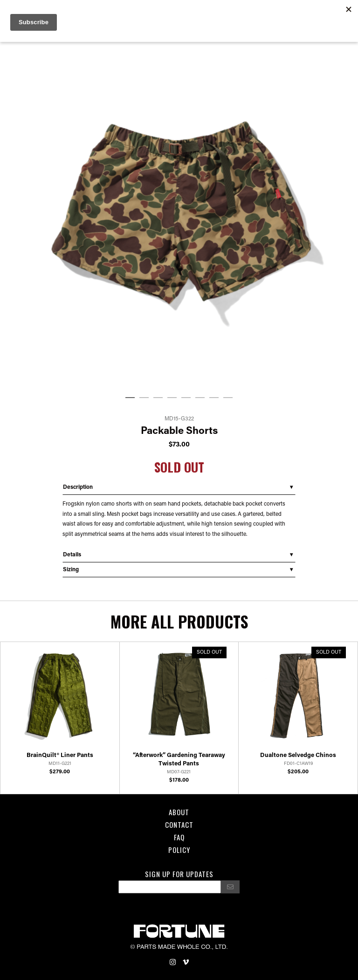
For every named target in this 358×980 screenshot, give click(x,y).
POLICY (179, 850)
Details (72, 555)
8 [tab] (228, 398)
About (179, 812)
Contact (179, 825)
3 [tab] (158, 398)
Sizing (71, 570)
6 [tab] (200, 398)
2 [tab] (144, 398)
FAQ (179, 837)
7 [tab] (214, 398)
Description (78, 487)
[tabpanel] (179, 212)
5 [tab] (186, 398)
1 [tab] (130, 398)
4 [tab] (172, 398)
